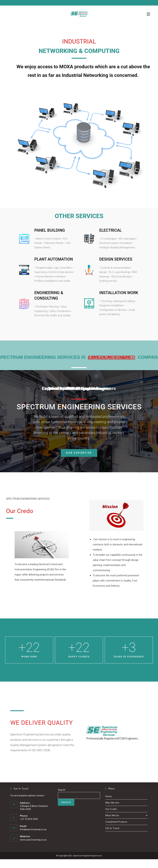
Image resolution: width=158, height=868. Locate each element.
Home (108, 805)
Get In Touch (112, 837)
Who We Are (112, 811)
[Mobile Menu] (148, 14)
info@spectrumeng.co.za (33, 838)
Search (62, 798)
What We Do (126, 824)
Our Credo (111, 818)
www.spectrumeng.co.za (33, 848)
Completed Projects (116, 831)
